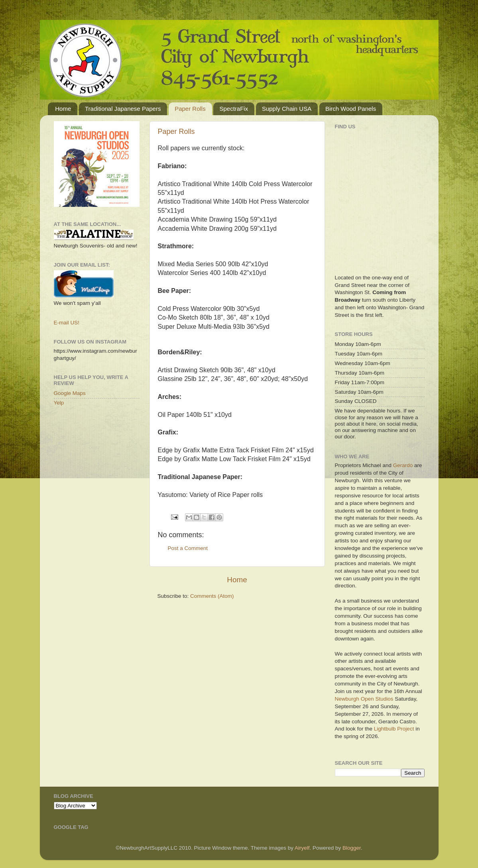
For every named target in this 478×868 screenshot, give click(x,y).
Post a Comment (188, 548)
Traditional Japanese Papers (123, 109)
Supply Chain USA (287, 109)
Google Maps (70, 393)
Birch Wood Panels (351, 109)
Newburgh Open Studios (364, 699)
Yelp (59, 403)
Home (63, 109)
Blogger (352, 848)
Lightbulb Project (394, 729)
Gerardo (403, 465)
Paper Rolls (190, 109)
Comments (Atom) (212, 596)
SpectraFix (234, 109)
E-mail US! (67, 323)
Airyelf (302, 848)
